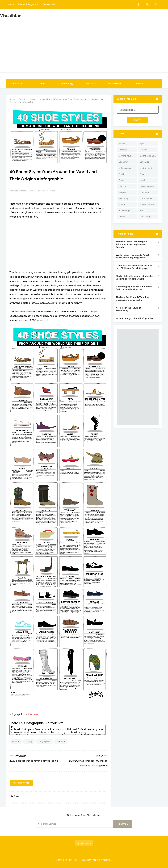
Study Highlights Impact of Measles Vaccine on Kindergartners (134, 277)
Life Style (61, 741)
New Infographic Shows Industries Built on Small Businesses (134, 288)
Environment (146, 168)
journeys (33, 714)
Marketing (124, 198)
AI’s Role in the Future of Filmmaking (129, 309)
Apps (142, 144)
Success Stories (147, 205)
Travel (143, 211)
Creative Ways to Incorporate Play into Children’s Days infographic (134, 267)
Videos (122, 217)
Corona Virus (125, 156)
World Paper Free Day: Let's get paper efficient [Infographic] (132, 256)
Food (121, 180)
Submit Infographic (29, 4)
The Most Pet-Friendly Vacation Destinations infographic (132, 299)
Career (143, 150)
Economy (123, 162)
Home (11, 4)
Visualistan (87, 860)
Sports (122, 205)
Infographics (44, 741)
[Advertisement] (84, 44)
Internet (123, 192)
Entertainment (126, 168)
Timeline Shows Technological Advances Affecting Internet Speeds (132, 244)
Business (91, 84)
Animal (122, 144)
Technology (67, 84)
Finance (144, 174)
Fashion (16, 741)
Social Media (115, 84)
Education (145, 162)
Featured (18, 84)
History (29, 741)
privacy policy (84, 843)
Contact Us (49, 4)
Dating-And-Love (148, 156)
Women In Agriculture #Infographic (135, 318)
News (42, 84)
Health (139, 84)
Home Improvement (149, 186)
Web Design (145, 217)
